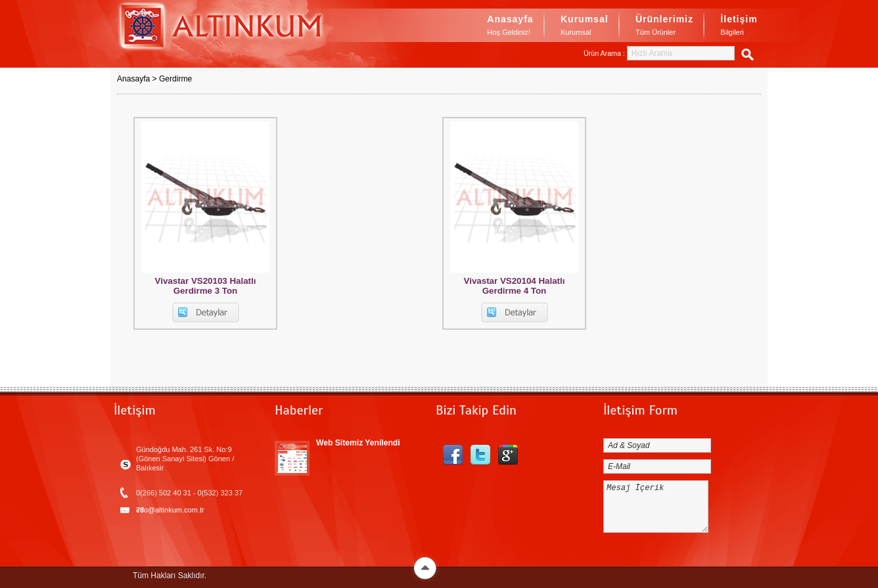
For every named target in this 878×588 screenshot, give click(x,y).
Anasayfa (510, 26)
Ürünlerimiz (664, 26)
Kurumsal (585, 26)
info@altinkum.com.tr (170, 510)
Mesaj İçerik (656, 507)
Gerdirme (175, 79)
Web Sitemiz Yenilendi (358, 443)
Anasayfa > (138, 79)
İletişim (739, 26)
